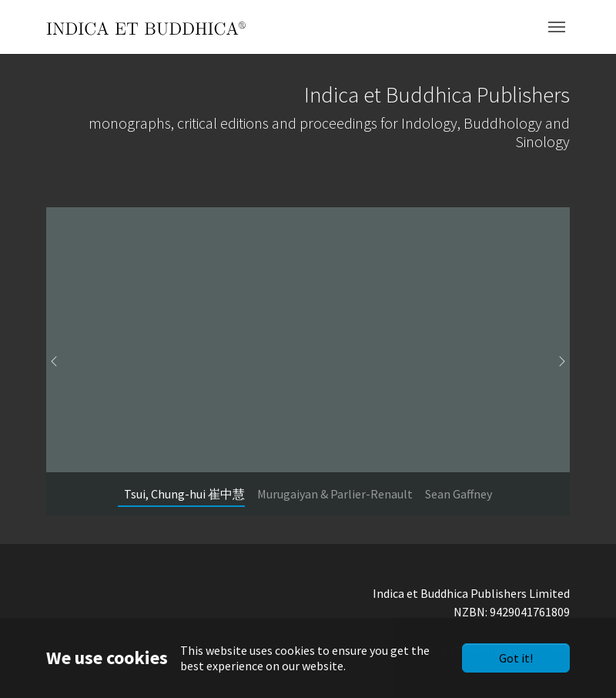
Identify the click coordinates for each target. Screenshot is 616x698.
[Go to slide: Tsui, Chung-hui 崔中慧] (184, 494)
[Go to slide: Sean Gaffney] (459, 494)
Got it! (516, 658)
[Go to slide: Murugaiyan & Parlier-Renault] (335, 494)
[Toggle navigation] (557, 27)
